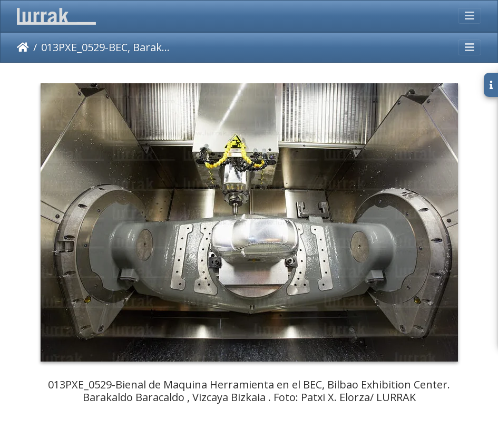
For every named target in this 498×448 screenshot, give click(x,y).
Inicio (23, 47)
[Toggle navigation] (470, 16)
